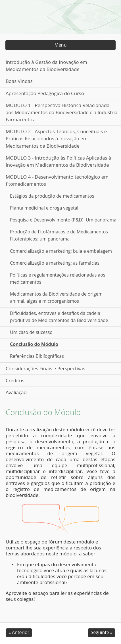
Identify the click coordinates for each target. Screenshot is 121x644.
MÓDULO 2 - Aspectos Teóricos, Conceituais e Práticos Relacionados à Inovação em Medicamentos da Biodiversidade (56, 138)
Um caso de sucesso (31, 332)
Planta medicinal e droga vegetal (44, 208)
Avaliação (16, 392)
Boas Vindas (19, 81)
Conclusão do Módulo (34, 344)
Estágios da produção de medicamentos (52, 196)
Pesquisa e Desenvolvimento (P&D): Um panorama (63, 220)
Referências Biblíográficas (37, 356)
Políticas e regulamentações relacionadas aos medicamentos (58, 278)
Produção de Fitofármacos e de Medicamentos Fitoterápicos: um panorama (59, 235)
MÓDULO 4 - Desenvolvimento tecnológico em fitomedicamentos (57, 180)
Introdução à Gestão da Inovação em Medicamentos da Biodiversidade (46, 66)
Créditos (15, 380)
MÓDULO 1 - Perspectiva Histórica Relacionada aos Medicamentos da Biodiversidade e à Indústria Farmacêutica (61, 112)
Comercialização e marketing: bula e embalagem (61, 251)
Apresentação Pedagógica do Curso (45, 93)
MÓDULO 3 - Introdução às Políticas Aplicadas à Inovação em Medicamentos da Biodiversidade (58, 161)
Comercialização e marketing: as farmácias (55, 263)
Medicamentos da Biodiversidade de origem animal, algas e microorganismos (56, 297)
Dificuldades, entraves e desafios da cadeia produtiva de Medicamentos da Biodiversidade (59, 317)
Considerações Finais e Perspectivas (45, 368)
